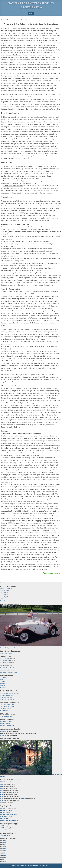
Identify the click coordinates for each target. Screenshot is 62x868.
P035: (23, 799)
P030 (2, 794)
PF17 (5, 859)
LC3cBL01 (3, 731)
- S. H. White (4, 599)
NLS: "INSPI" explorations (8, 711)
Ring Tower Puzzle (6, 816)
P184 (5, 857)
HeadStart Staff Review (7, 699)
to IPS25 (6, 721)
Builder (7, 716)
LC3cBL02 (3, 735)
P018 (2, 782)
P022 (2, 786)
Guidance (3, 677)
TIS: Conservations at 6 (7, 705)
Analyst (2, 716)
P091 (4, 849)
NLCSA (48, 866)
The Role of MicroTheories (8, 668)
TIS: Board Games (6, 709)
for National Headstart (7, 695)
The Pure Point (5, 835)
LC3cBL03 (3, 808)
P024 (2, 788)
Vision (2, 679)
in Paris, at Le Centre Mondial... (9, 693)
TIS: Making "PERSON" (7, 707)
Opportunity (4, 681)
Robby (10, 653)
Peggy (2, 653)
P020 (2, 784)
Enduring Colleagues (6, 588)
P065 (4, 845)
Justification (4, 688)
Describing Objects (6, 810)
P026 (2, 790)
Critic (11, 716)
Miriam (6, 653)
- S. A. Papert (4, 597)
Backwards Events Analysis (9, 814)
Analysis (3, 684)
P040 (4, 840)
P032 (2, 796)
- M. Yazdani (4, 595)
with (4, 826)
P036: (2, 801)
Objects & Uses (5, 812)
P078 (4, 847)
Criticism (3, 686)
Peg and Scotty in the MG (8, 648)
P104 (4, 851)
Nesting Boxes (5, 818)
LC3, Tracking (4, 663)
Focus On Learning (6, 601)
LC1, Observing (5, 658)
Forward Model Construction (9, 820)
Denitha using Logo (6, 697)
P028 (2, 792)
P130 (5, 853)
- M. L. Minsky (4, 593)
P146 (5, 855)
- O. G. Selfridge (5, 590)
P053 (4, 843)
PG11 (5, 861)
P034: (2, 799)
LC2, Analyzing (5, 660)
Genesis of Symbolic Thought (9, 672)
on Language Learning (7, 670)
